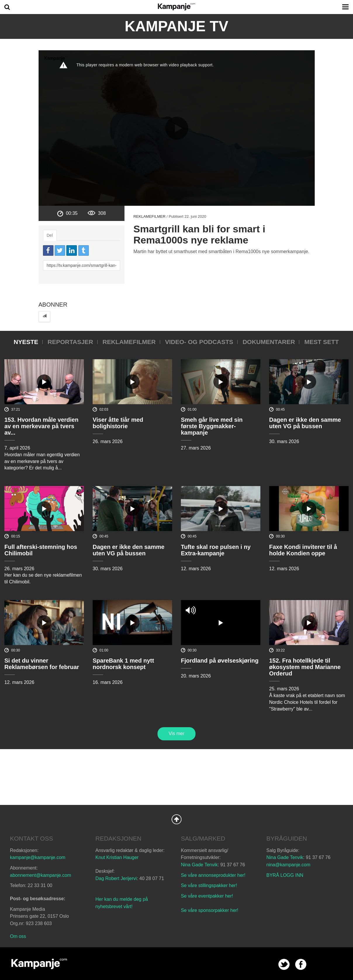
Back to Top (176, 819)
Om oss (18, 936)
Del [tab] (50, 235)
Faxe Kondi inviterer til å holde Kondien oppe (303, 550)
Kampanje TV (177, 26)
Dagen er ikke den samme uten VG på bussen (305, 423)
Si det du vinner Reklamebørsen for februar (42, 664)
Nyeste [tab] (26, 342)
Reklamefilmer (149, 216)
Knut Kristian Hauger (117, 857)
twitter (284, 964)
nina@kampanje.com (289, 865)
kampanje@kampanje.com (38, 857)
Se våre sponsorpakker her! (210, 910)
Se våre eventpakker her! (207, 896)
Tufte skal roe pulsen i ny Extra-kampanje (216, 550)
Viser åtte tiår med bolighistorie (118, 423)
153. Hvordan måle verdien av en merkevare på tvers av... (41, 426)
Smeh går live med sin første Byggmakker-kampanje (212, 426)
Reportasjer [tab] (70, 342)
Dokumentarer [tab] (269, 342)
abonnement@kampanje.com (40, 875)
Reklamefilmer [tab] (129, 342)
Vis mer (176, 733)
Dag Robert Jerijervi (116, 878)
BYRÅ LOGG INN (285, 875)
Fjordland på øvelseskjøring (220, 661)
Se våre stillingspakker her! (210, 885)
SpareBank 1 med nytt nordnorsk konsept (123, 664)
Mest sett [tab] (321, 342)
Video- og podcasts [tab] (199, 342)
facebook (301, 964)
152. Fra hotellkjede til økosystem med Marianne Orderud (305, 667)
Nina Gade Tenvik (199, 865)
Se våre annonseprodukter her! (213, 875)
